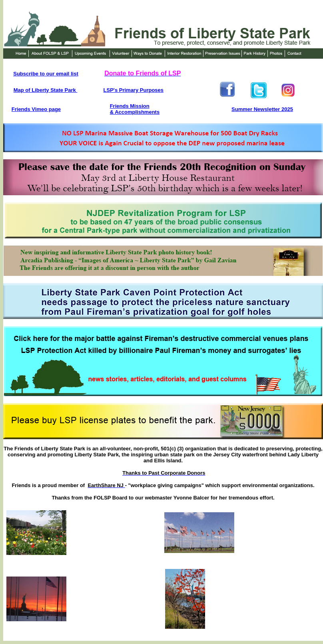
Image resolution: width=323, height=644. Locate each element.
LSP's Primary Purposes (134, 90)
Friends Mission (130, 106)
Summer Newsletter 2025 (262, 109)
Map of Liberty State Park (46, 90)
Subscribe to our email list (46, 74)
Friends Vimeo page (36, 109)
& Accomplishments (135, 112)
